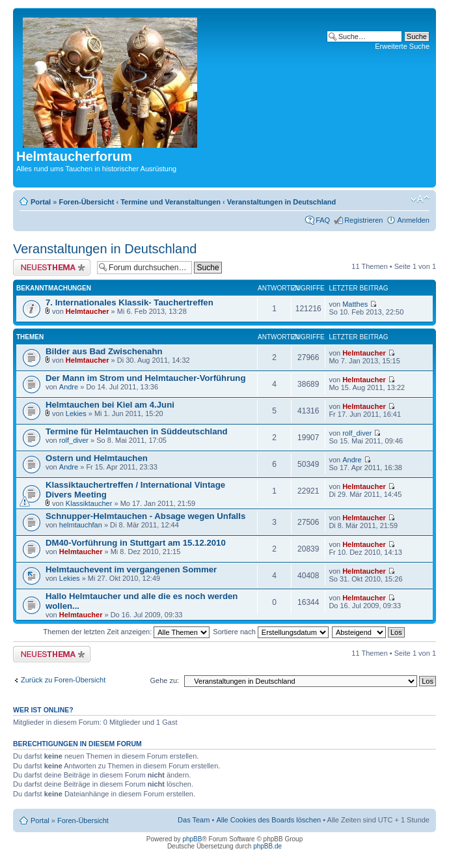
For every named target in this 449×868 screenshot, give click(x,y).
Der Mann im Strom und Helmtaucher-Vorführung (145, 378)
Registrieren (363, 220)
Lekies (76, 413)
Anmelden (413, 220)
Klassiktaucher (89, 503)
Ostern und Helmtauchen (97, 458)
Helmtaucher (88, 311)
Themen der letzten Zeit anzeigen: (126, 632)
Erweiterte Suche (402, 46)
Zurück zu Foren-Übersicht (63, 680)
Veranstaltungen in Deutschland (281, 202)
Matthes (355, 304)
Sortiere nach (270, 632)
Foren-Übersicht (86, 202)
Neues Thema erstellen (52, 267)
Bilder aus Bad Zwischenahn (104, 351)
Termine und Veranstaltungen (170, 202)
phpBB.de (267, 846)
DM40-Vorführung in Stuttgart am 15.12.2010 (136, 543)
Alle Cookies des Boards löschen (268, 820)
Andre (69, 387)
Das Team (194, 820)
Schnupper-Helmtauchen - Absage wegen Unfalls (145, 516)
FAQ (323, 220)
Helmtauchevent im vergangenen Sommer (131, 569)
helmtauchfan (81, 525)
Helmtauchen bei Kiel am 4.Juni (110, 405)
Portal (41, 202)
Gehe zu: (164, 680)
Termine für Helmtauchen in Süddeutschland (137, 431)
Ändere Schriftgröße (420, 199)
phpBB (192, 839)
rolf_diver (74, 440)
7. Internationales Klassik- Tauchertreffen (129, 302)
